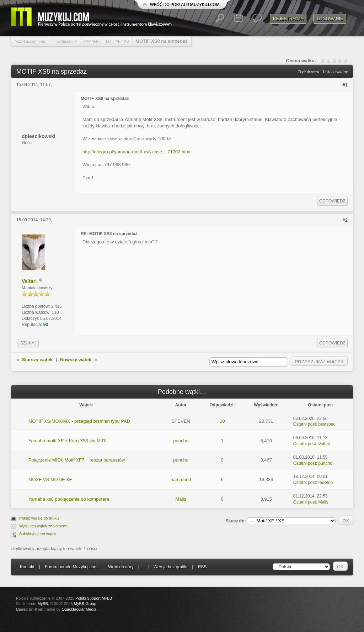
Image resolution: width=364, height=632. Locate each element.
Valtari (29, 281)
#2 (345, 220)
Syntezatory (66, 41)
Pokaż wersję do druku (39, 518)
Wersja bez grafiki (170, 567)
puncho (181, 441)
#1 (345, 85)
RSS (202, 567)
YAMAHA (91, 41)
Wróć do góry (121, 567)
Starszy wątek (37, 360)
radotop (325, 483)
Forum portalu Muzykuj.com (71, 567)
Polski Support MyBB (94, 598)
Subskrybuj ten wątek (38, 534)
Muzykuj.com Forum (32, 41)
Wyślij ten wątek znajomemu (44, 526)
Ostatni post (305, 424)
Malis (181, 499)
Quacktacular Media (79, 609)
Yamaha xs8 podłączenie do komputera (69, 499)
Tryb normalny (335, 72)
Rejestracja (288, 19)
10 (222, 421)
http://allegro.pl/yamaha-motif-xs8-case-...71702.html (136, 152)
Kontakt (27, 567)
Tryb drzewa (309, 72)
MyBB (43, 604)
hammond (181, 480)
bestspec (327, 424)
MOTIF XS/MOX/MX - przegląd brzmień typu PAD (79, 421)
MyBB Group (85, 604)
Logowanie (330, 19)
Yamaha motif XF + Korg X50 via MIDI (68, 441)
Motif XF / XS (117, 41)
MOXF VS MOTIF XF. (51, 480)
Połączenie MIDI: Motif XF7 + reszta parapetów (77, 460)
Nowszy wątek (76, 360)
